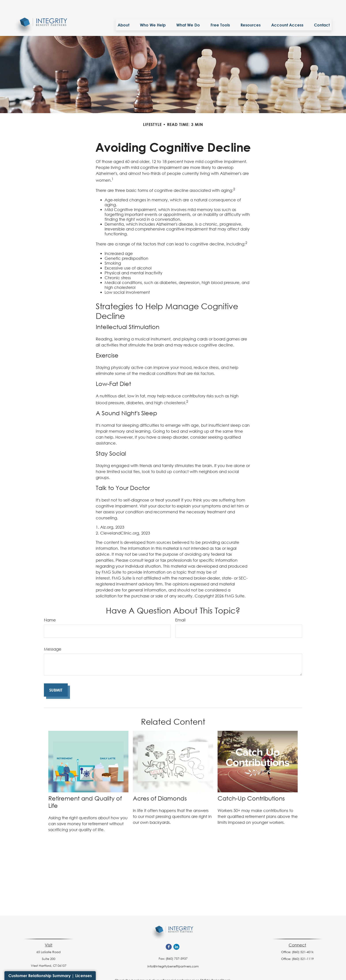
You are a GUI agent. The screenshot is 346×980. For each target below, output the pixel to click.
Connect (297, 932)
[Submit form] (56, 677)
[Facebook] (169, 934)
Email (180, 607)
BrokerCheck (221, 967)
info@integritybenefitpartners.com (173, 953)
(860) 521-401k (303, 939)
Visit (49, 932)
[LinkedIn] (176, 934)
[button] (123, 11)
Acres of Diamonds (160, 785)
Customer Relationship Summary (39, 976)
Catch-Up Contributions (251, 785)
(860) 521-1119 (303, 945)
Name (50, 607)
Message (53, 636)
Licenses (84, 976)
